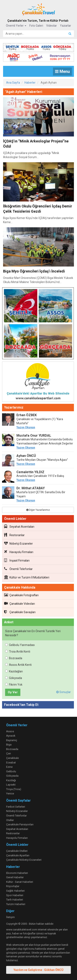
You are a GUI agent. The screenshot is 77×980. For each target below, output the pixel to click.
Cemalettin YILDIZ (30, 472)
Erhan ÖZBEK (27, 415)
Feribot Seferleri (16, 807)
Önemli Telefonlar (18, 569)
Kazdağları (14, 671)
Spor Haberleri (15, 895)
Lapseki (11, 785)
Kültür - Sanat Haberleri (20, 882)
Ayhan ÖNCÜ (26, 456)
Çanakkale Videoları (20, 603)
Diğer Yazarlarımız (38, 510)
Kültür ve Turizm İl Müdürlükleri (27, 577)
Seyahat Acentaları (19, 526)
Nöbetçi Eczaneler (18, 543)
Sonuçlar (64, 692)
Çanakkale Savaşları (20, 612)
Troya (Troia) (14, 789)
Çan (9, 753)
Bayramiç (12, 740)
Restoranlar (14, 535)
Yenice (10, 793)
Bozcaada (14, 658)
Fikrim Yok (14, 685)
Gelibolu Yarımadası (20, 645)
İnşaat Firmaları (17, 560)
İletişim (10, 917)
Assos (10, 731)
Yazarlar (66, 26)
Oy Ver (13, 692)
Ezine (9, 767)
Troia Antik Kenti (18, 652)
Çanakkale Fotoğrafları (21, 595)
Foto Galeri (36, 26)
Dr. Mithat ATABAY (31, 488)
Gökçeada (14, 678)
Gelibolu (11, 771)
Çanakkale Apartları (18, 855)
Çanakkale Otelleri (17, 851)
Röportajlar (13, 886)
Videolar (52, 26)
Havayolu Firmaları (19, 552)
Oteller (10, 820)
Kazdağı (11, 780)
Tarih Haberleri (15, 900)
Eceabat (11, 763)
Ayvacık (11, 736)
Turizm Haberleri (16, 904)
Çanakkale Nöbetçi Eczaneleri (24, 860)
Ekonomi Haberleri (17, 873)
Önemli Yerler (16, 26)
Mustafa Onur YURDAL (34, 435)
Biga (9, 745)
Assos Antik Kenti (18, 665)
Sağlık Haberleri (15, 891)
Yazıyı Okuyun (26, 427)
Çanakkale (12, 758)
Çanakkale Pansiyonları (20, 824)
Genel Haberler (15, 877)
